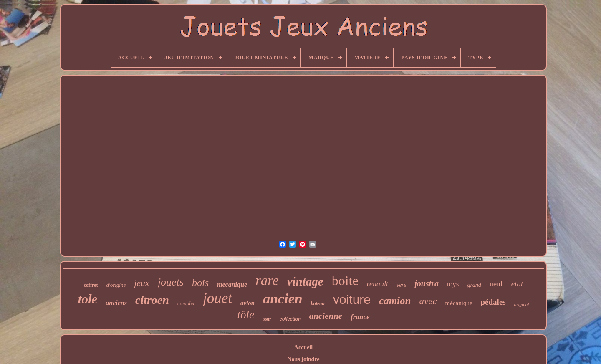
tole (88, 299)
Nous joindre (303, 359)
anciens (116, 303)
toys (453, 284)
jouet (217, 298)
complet (186, 303)
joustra (427, 283)
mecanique (232, 284)
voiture (352, 300)
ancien (283, 299)
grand (474, 285)
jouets (171, 282)
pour (267, 319)
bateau (318, 303)
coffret (91, 285)
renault (378, 284)
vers (401, 285)
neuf (496, 284)
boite (345, 281)
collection (290, 319)
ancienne (326, 316)
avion (247, 303)
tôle (246, 315)
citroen (152, 300)
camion (395, 301)
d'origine (116, 285)
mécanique (459, 303)
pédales (493, 302)
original (521, 304)
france (360, 317)
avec (428, 301)
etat (517, 284)
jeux (142, 283)
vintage (305, 281)
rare (267, 281)
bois (200, 283)
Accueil (303, 348)
